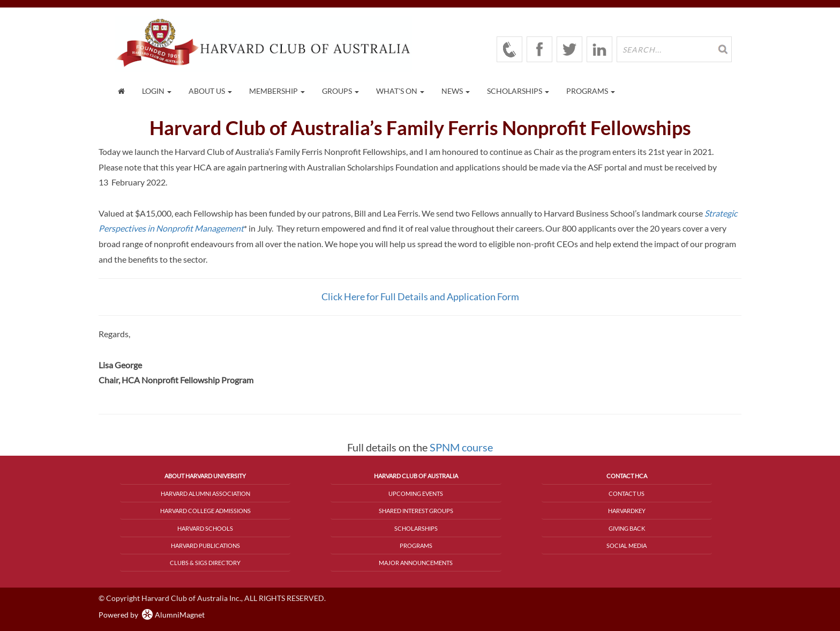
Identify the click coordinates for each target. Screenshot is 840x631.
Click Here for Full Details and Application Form (420, 296)
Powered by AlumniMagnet (152, 615)
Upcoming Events (416, 493)
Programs (416, 545)
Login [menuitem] (157, 91)
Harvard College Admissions (205, 511)
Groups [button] (340, 91)
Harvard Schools (205, 528)
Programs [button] (591, 91)
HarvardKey (627, 511)
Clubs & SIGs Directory (205, 563)
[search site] (674, 49)
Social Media (627, 545)
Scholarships (416, 528)
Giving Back (627, 528)
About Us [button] (210, 91)
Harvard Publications (205, 545)
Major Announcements (416, 563)
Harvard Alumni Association (205, 493)
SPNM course (461, 447)
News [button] (456, 91)
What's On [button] (400, 91)
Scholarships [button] (518, 91)
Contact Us (627, 493)
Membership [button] (277, 91)
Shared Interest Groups (416, 511)
